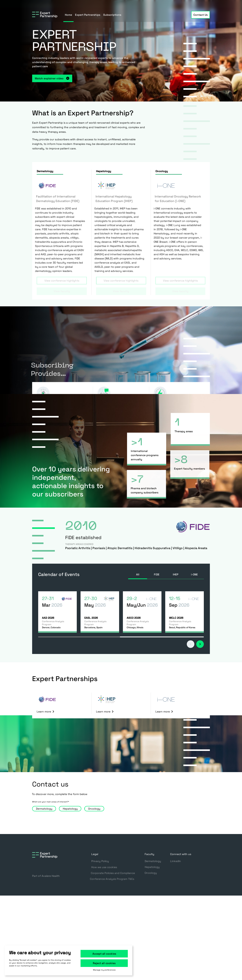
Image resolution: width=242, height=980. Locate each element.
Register (180, 4)
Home (68, 15)
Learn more (46, 712)
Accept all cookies (104, 954)
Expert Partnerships (88, 15)
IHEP (176, 574)
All (138, 574)
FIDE (157, 574)
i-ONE (194, 574)
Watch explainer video (45, 78)
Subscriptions (112, 15)
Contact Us (201, 15)
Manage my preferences (104, 970)
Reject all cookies (104, 963)
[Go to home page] (45, 15)
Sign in (202, 4)
